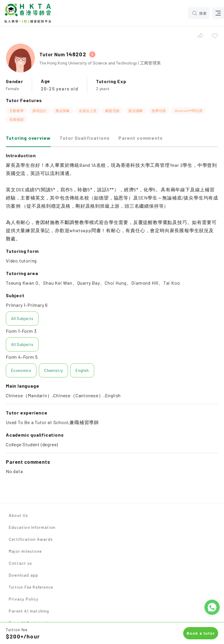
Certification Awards (31, 539)
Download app (23, 575)
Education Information (32, 527)
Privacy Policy (23, 599)
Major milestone (25, 551)
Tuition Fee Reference (31, 587)
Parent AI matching (29, 611)
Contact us (20, 563)
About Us (19, 515)
